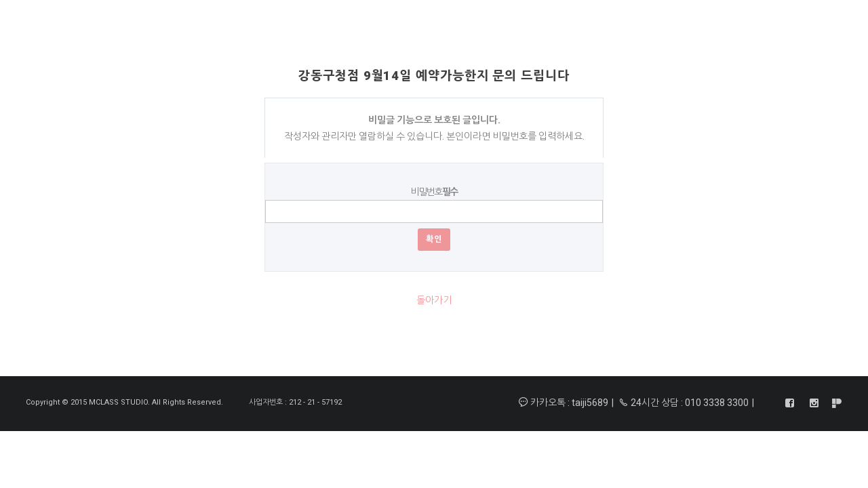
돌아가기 (434, 300)
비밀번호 (434, 192)
